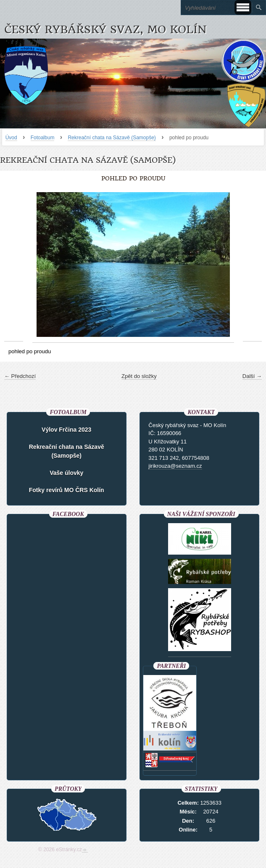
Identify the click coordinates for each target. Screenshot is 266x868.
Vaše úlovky (66, 473)
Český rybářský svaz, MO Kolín (105, 30)
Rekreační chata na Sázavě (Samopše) (112, 138)
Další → (252, 376)
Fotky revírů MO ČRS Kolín (67, 490)
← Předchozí (20, 376)
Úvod (11, 138)
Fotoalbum (43, 138)
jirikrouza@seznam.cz (175, 466)
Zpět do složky (139, 376)
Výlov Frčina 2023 (66, 430)
